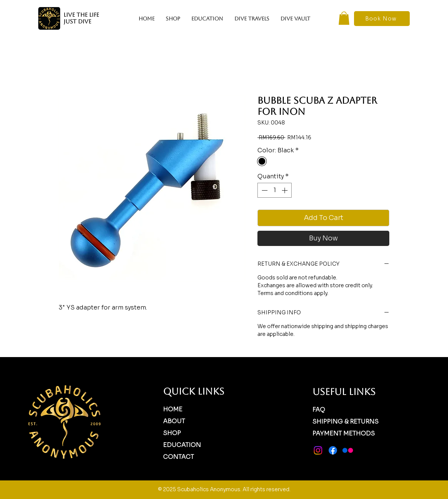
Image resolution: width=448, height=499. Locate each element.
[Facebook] (333, 450)
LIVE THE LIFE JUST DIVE (81, 18)
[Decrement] (264, 190)
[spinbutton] (275, 190)
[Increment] (285, 190)
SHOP (172, 433)
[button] (344, 18)
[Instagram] (318, 450)
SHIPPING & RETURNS (345, 422)
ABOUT (174, 421)
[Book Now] (382, 19)
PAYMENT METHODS (344, 433)
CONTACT (178, 457)
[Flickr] (348, 450)
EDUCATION (182, 445)
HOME (173, 409)
